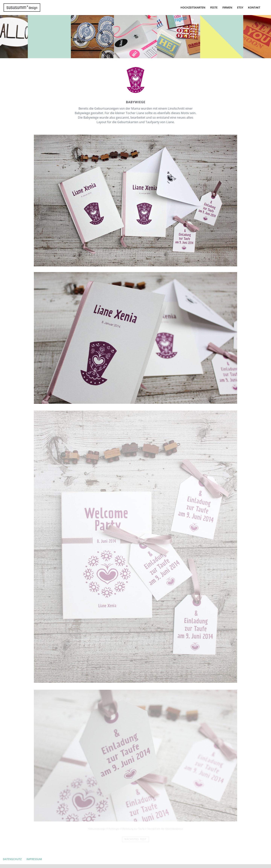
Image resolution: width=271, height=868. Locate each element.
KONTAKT (254, 8)
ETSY (240, 8)
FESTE (214, 8)
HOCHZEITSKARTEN (193, 8)
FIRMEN (227, 8)
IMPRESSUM (34, 859)
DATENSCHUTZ (12, 859)
